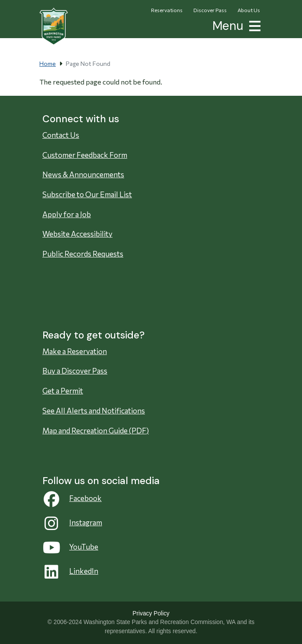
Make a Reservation (75, 351)
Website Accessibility (77, 234)
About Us (249, 10)
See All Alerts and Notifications (94, 411)
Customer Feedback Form (85, 155)
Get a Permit (63, 391)
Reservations (167, 10)
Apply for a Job (67, 214)
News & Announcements (83, 174)
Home (48, 63)
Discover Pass (210, 10)
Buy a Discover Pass (75, 371)
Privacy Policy (151, 613)
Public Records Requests (83, 254)
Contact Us (61, 135)
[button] (253, 25)
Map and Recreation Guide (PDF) (96, 431)
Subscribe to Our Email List (87, 194)
